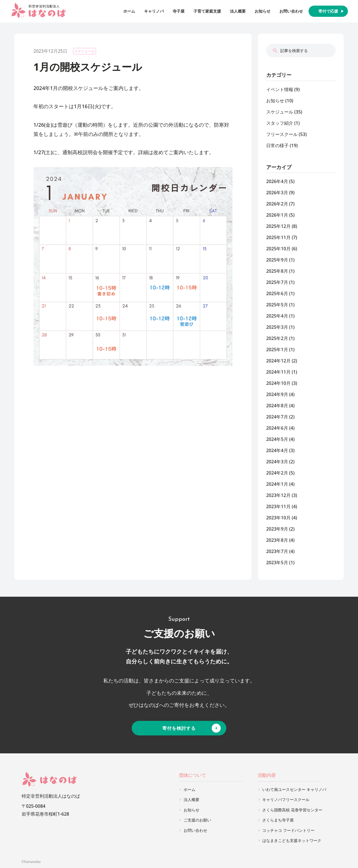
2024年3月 (277, 462)
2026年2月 (277, 204)
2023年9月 (277, 529)
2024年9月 (277, 394)
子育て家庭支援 (207, 11)
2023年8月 (277, 540)
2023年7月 (277, 551)
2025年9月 (277, 260)
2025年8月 (277, 271)
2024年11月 (278, 372)
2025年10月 (278, 249)
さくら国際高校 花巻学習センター (292, 810)
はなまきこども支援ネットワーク (292, 840)
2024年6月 (277, 428)
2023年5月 (277, 563)
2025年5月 (277, 305)
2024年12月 (278, 361)
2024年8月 (277, 406)
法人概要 (238, 11)
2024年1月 (277, 484)
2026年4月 (277, 181)
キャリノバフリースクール (286, 799)
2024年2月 (277, 473)
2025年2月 (277, 338)
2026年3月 (277, 193)
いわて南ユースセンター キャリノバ (294, 789)
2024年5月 (277, 439)
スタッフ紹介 (280, 123)
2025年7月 (277, 282)
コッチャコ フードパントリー (288, 830)
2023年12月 (278, 495)
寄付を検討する (179, 728)
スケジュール (85, 51)
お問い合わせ (291, 11)
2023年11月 (278, 506)
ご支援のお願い (197, 820)
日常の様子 (277, 145)
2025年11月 (278, 237)
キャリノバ (154, 11)
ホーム (129, 11)
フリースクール (282, 134)
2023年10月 (278, 518)
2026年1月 (277, 215)
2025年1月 (277, 349)
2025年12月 (278, 226)
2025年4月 (277, 316)
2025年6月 (277, 293)
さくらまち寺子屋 (278, 820)
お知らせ (263, 11)
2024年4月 (277, 450)
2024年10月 (278, 383)
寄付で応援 (328, 11)
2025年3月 (277, 327)
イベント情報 (280, 89)
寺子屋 (179, 11)
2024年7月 (277, 417)
